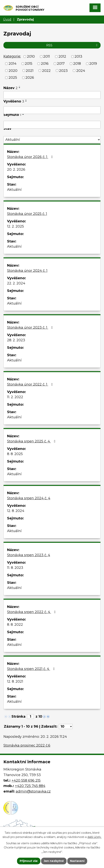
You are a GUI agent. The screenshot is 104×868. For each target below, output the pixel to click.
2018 (77, 64)
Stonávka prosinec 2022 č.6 (27, 745)
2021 (30, 70)
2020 (13, 70)
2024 (81, 70)
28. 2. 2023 (16, 340)
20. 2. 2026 (16, 170)
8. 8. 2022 (15, 625)
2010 (31, 57)
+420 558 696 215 (26, 780)
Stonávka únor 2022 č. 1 (31, 384)
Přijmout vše (29, 861)
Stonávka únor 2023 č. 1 (31, 328)
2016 (45, 64)
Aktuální (14, 190)
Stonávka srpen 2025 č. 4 (32, 441)
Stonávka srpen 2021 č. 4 (32, 669)
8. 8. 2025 (15, 454)
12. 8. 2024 (16, 511)
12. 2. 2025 (15, 226)
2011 (47, 57)
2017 (61, 64)
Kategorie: (12, 56)
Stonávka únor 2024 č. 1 (27, 271)
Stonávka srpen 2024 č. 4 (29, 498)
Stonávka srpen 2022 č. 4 (32, 612)
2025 (13, 78)
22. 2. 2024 (16, 283)
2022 (46, 70)
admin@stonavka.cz (33, 791)
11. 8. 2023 (15, 568)
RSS (72, 45)
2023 (63, 70)
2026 (30, 78)
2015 (29, 64)
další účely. (94, 837)
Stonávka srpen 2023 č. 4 (29, 555)
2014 (13, 64)
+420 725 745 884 (30, 786)
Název (11, 88)
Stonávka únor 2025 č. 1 (27, 214)
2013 (78, 57)
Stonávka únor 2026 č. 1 (31, 157)
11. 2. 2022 (15, 397)
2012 (62, 57)
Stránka (18, 717)
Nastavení (77, 861)
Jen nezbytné (54, 861)
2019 (93, 64)
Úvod (7, 19)
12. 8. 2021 (15, 681)
